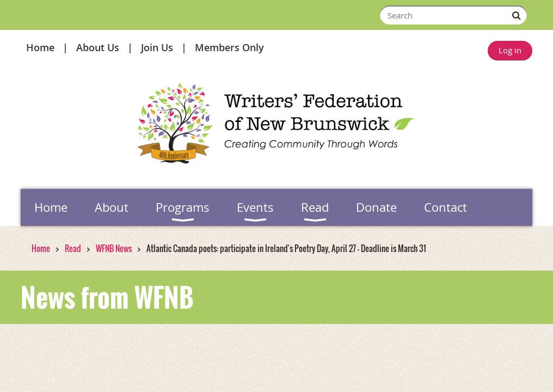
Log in (510, 50)
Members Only (229, 47)
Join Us (157, 47)
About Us (98, 47)
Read (73, 248)
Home (40, 47)
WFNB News (114, 248)
